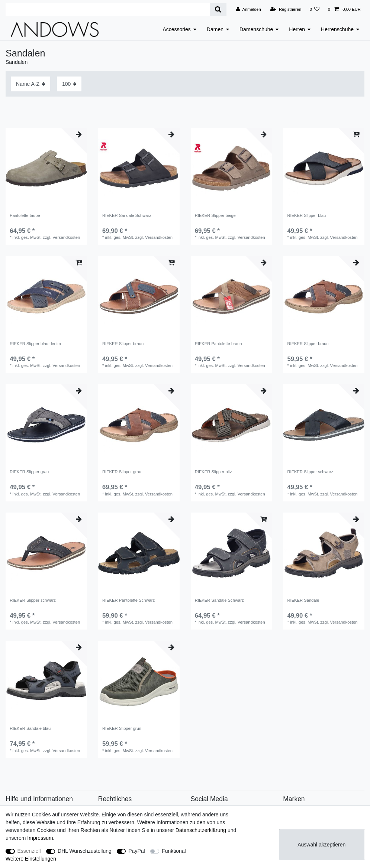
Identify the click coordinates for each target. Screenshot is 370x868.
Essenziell (29, 851)
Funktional (174, 851)
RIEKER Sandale (303, 600)
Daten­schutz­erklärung (201, 830)
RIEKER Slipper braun (123, 344)
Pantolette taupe (25, 215)
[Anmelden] (249, 9)
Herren (297, 29)
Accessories (176, 29)
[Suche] (218, 9)
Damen (215, 29)
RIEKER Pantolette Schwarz (128, 600)
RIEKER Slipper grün (122, 728)
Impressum (40, 838)
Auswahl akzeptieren (321, 845)
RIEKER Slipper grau (29, 472)
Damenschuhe (256, 29)
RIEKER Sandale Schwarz (127, 215)
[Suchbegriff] (108, 9)
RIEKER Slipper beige (215, 215)
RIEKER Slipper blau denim (35, 344)
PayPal (136, 851)
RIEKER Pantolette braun (218, 344)
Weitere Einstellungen (31, 859)
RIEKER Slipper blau (306, 215)
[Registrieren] (286, 9)
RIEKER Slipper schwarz (310, 472)
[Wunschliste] (314, 9)
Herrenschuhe (337, 29)
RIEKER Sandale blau (30, 728)
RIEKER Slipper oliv (213, 472)
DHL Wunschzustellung (85, 851)
